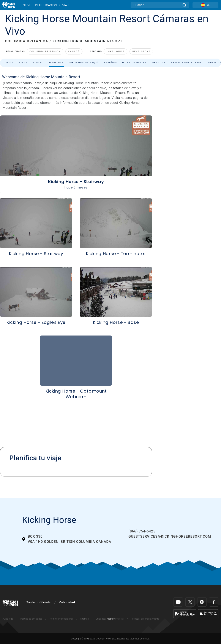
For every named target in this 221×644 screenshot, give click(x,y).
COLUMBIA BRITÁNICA (27, 41)
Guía (10, 63)
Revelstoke (141, 52)
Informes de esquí (84, 63)
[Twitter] (190, 602)
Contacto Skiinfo (39, 602)
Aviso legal (8, 619)
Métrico (111, 619)
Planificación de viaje (53, 5)
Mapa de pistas (134, 63)
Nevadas (159, 63)
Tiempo (38, 63)
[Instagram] (202, 602)
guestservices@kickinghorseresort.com (170, 536)
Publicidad (67, 602)
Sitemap (84, 619)
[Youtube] (178, 602)
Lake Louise (115, 52)
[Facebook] (214, 602)
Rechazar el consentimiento (145, 619)
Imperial (119, 619)
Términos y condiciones (61, 619)
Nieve (27, 5)
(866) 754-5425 (142, 531)
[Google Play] (185, 614)
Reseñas (110, 63)
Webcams (57, 63)
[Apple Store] (208, 614)
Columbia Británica (45, 52)
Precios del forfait (187, 63)
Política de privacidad (32, 619)
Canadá (74, 52)
